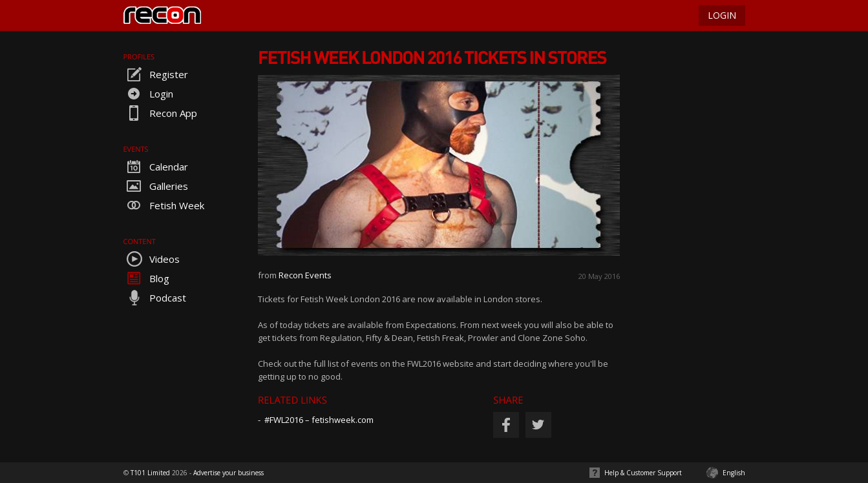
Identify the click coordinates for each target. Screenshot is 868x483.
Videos (152, 259)
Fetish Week (164, 205)
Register (156, 74)
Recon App (160, 113)
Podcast (155, 298)
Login (148, 94)
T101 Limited (150, 473)
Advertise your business (228, 473)
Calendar (156, 167)
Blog (146, 278)
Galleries (156, 186)
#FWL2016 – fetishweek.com (319, 420)
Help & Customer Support (643, 473)
